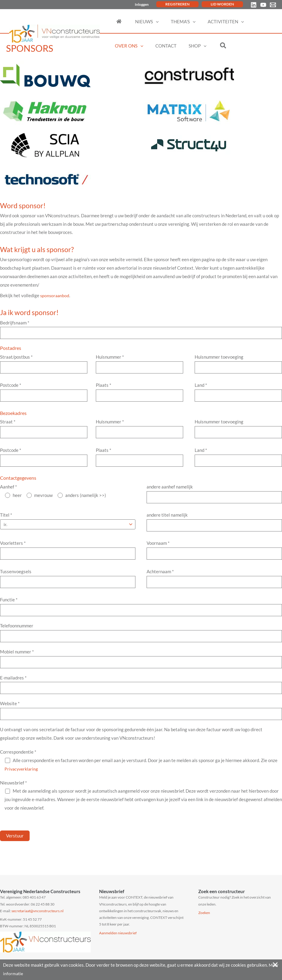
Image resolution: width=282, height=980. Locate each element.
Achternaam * (214, 585)
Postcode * (44, 394)
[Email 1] (273, 5)
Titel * (6, 519)
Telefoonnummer (141, 640)
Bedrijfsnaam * (141, 330)
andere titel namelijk (214, 527)
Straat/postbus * (44, 365)
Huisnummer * (139, 365)
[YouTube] (263, 5)
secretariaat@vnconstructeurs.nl (37, 911)
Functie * (141, 614)
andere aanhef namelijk (214, 498)
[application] (151, 21)
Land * (238, 394)
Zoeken (204, 913)
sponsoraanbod (55, 295)
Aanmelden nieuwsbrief (118, 933)
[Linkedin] (254, 5)
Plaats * (139, 394)
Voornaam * (214, 556)
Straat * (44, 431)
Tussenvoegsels (68, 585)
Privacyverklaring (22, 779)
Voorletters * (68, 556)
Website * (141, 721)
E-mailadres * (141, 694)
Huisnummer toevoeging (238, 365)
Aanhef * (8, 490)
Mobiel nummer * (141, 667)
